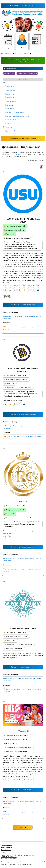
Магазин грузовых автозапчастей (17, 116)
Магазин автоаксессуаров (14, 113)
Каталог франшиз (8, 41)
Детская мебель (11, 131)
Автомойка (9, 94)
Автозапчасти (10, 87)
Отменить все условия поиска (27, 73)
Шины (8, 124)
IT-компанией (15, 155)
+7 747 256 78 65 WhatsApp (9, 859)
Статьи (36, 41)
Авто (6, 83)
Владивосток (9, 73)
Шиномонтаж (10, 120)
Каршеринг (9, 109)
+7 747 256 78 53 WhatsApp (9, 857)
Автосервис (9, 98)
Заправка (9, 105)
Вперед (22, 827)
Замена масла (10, 101)
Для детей (7, 127)
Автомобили (10, 90)
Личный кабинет (22, 41)
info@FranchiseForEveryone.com (25, 855)
